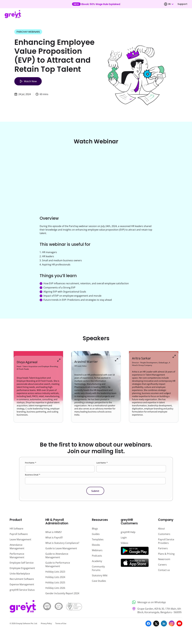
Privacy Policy (46, 623)
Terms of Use (61, 623)
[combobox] (171, 4)
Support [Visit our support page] (182, 4)
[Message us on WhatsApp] (156, 602)
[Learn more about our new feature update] (96, 4)
